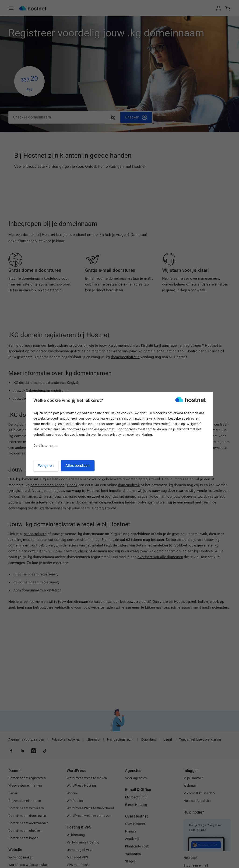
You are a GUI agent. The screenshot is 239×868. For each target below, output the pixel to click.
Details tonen (43, 446)
